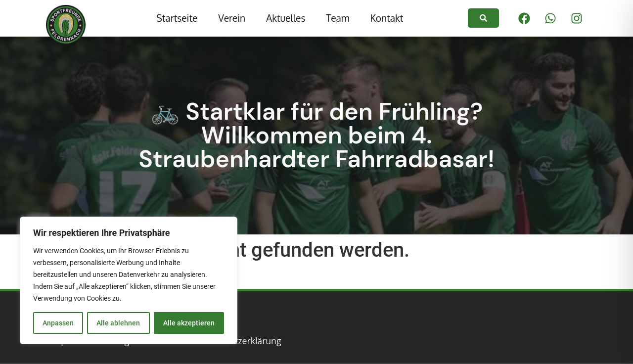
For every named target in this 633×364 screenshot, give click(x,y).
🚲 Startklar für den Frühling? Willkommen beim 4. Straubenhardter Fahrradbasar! (316, 135)
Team (338, 18)
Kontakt (386, 18)
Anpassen (58, 323)
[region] (129, 280)
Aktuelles (286, 18)
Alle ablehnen (118, 323)
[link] (483, 18)
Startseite (177, 18)
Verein (232, 18)
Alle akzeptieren (189, 323)
